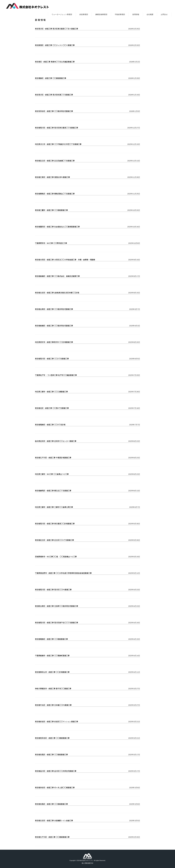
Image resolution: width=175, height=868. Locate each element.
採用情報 (136, 14)
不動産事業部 (120, 14)
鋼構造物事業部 (101, 14)
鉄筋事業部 (84, 14)
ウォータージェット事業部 (62, 14)
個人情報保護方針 (87, 863)
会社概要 (150, 14)
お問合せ (164, 14)
